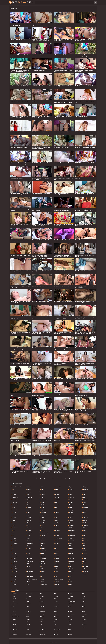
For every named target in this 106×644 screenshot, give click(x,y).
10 (70, 478)
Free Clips (21, 2)
